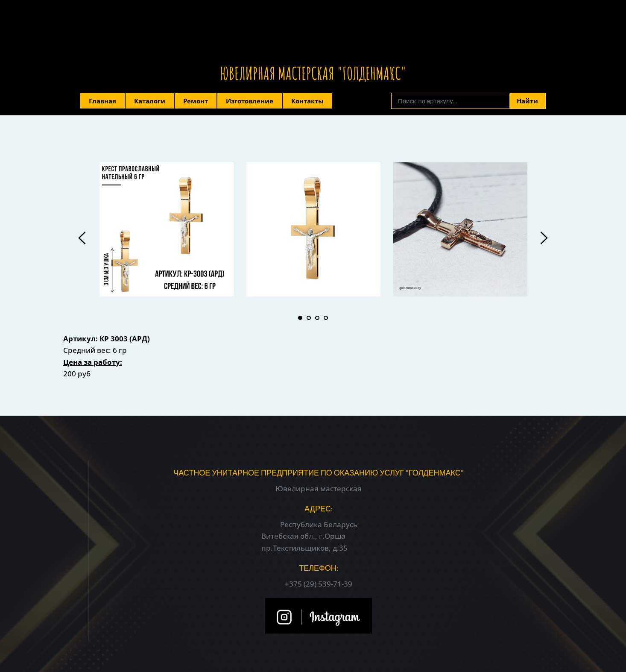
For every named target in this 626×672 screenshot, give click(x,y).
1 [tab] (300, 318)
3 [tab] (317, 318)
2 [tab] (309, 318)
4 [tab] (326, 318)
